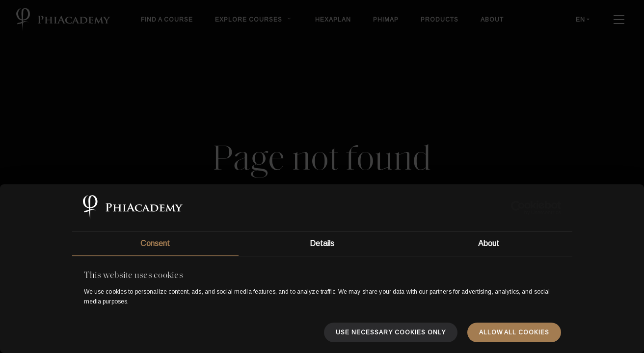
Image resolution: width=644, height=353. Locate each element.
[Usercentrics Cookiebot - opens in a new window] (518, 208)
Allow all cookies (514, 332)
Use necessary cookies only (391, 332)
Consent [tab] (155, 243)
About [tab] (489, 243)
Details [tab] (322, 243)
